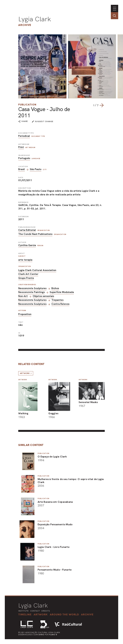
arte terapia (25, 260)
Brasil (22, 169)
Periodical (24, 136)
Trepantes (57, 300)
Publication (27, 105)
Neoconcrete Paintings (31, 292)
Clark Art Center (28, 274)
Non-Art (23, 296)
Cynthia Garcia (27, 245)
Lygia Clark (35, 19)
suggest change (44, 121)
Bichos (55, 288)
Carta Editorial (27, 230)
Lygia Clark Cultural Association (37, 270)
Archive (25, 25)
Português (24, 158)
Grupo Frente (26, 278)
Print (21, 147)
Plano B (53, 635)
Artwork (26, 373)
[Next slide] (102, 105)
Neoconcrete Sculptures (32, 288)
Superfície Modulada (62, 292)
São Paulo (36, 169)
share (25, 121)
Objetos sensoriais (43, 296)
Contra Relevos (60, 304)
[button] (64, 614)
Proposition (25, 314)
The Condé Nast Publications (35, 234)
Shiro (41, 635)
